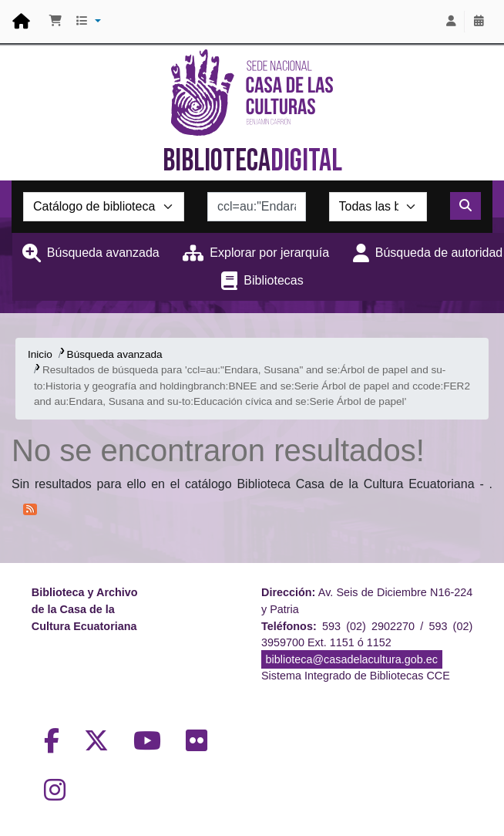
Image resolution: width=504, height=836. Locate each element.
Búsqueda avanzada (103, 253)
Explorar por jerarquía (269, 253)
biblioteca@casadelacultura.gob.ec (352, 659)
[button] (55, 22)
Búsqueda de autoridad (439, 253)
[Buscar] (465, 206)
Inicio (40, 354)
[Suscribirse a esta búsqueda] (30, 508)
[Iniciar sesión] (451, 22)
